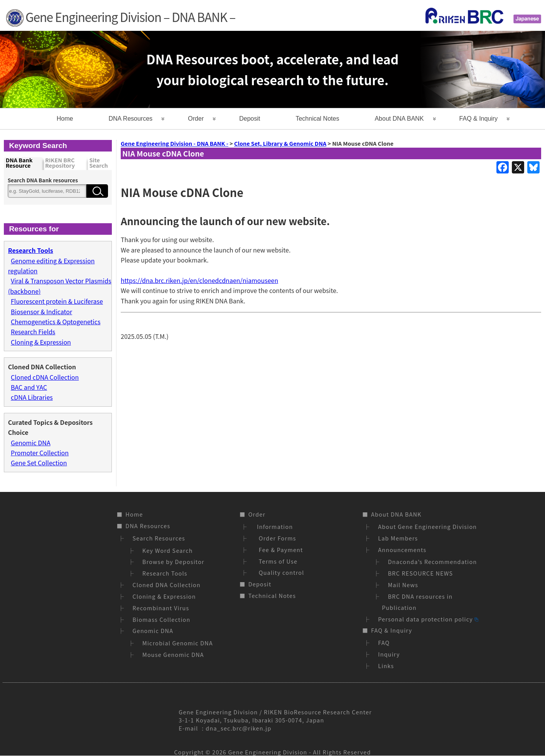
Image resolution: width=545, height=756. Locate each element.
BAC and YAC (29, 387)
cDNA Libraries (32, 397)
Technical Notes (317, 119)
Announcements (402, 550)
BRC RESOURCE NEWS (421, 573)
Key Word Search (168, 550)
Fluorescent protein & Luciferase (57, 301)
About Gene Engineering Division (427, 526)
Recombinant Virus (161, 608)
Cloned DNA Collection (167, 585)
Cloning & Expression (41, 342)
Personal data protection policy (428, 619)
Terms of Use (276, 561)
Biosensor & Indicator (41, 311)
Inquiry (389, 654)
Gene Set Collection (39, 463)
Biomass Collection (162, 619)
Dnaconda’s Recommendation (433, 562)
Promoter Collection (40, 453)
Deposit (250, 119)
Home (65, 119)
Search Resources (159, 538)
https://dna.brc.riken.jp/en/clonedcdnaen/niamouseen (199, 280)
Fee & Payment (279, 550)
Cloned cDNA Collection (45, 377)
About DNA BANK (399, 119)
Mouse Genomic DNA (173, 654)
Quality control (280, 572)
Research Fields (33, 332)
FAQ (384, 642)
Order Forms (276, 538)
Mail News (403, 585)
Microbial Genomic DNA (178, 643)
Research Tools (165, 573)
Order (196, 119)
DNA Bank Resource (19, 163)
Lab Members (398, 538)
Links (386, 666)
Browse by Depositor (173, 562)
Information (274, 526)
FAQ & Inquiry (479, 119)
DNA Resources (130, 119)
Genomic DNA (31, 443)
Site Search (98, 163)
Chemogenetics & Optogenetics (56, 322)
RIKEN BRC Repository (60, 163)
